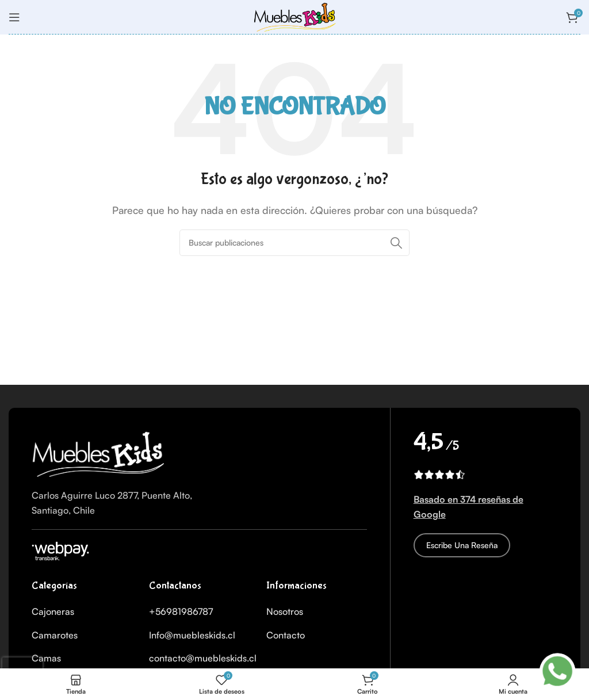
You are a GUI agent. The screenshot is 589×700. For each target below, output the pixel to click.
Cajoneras (53, 611)
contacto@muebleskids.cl (203, 658)
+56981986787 (181, 611)
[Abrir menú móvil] (14, 17)
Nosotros (285, 611)
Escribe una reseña (462, 545)
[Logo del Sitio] (294, 16)
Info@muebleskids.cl (192, 635)
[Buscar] (294, 243)
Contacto (286, 635)
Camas (46, 658)
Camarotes (55, 635)
